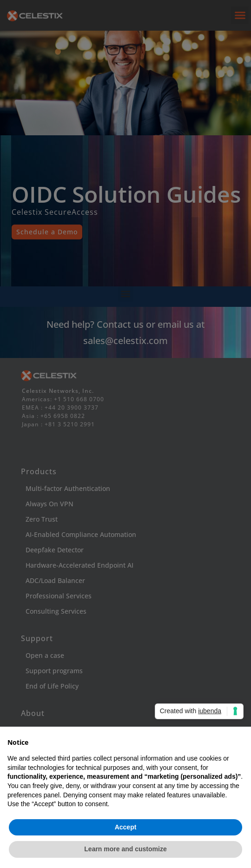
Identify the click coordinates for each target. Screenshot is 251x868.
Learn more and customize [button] (125, 849)
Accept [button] (126, 827)
